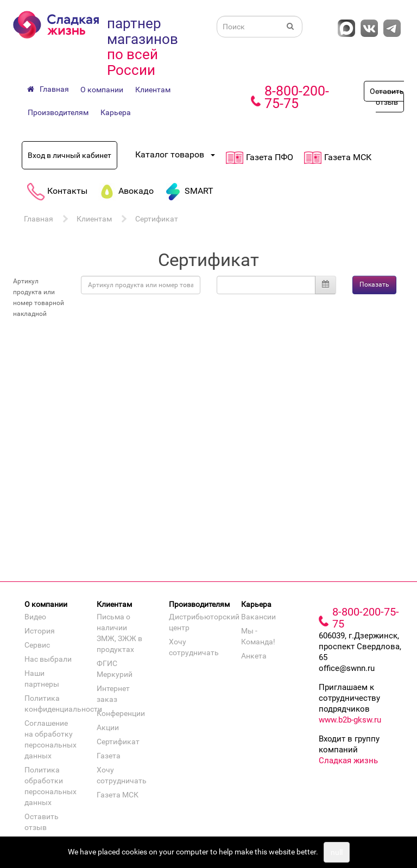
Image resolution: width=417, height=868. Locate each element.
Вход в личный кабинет (69, 155)
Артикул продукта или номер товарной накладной (39, 297)
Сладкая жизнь (348, 761)
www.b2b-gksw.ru (350, 720)
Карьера (116, 112)
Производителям (58, 112)
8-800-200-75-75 (297, 97)
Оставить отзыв (387, 97)
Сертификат (157, 219)
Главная (39, 219)
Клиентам (153, 90)
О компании (102, 90)
